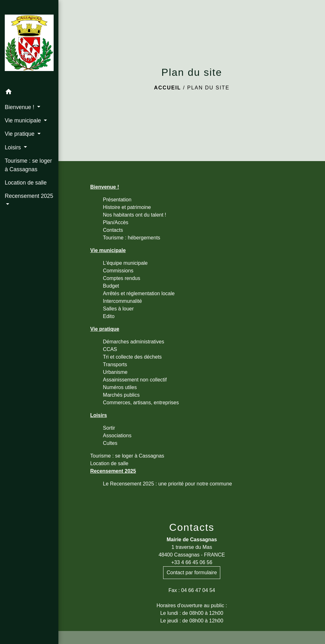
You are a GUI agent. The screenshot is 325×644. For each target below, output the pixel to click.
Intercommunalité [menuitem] (122, 301)
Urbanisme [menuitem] (115, 372)
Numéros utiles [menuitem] (120, 387)
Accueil (167, 88)
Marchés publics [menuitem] (121, 395)
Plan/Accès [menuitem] (116, 222)
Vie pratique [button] (20, 134)
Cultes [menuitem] (110, 443)
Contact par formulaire (192, 572)
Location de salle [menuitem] (26, 183)
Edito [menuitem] (109, 316)
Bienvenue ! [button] (20, 107)
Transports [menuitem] (115, 364)
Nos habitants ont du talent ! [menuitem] (134, 215)
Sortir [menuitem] (109, 428)
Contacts (192, 527)
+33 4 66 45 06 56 (192, 562)
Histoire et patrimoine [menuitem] (127, 207)
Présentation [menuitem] (117, 200)
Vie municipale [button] (24, 120)
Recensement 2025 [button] (29, 196)
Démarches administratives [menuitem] (133, 342)
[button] (29, 93)
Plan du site (208, 88)
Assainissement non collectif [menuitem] (135, 380)
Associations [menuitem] (117, 436)
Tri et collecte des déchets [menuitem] (132, 357)
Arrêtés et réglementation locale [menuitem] (139, 293)
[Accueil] (29, 43)
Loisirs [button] (14, 147)
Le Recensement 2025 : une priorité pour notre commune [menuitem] (167, 484)
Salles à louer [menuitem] (118, 309)
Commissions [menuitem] (118, 271)
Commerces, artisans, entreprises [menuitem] (141, 403)
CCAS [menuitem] (110, 349)
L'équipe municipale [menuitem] (125, 263)
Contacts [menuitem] (113, 230)
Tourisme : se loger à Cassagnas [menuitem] (28, 165)
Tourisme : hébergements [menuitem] (132, 238)
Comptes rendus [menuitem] (121, 278)
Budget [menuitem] (111, 286)
